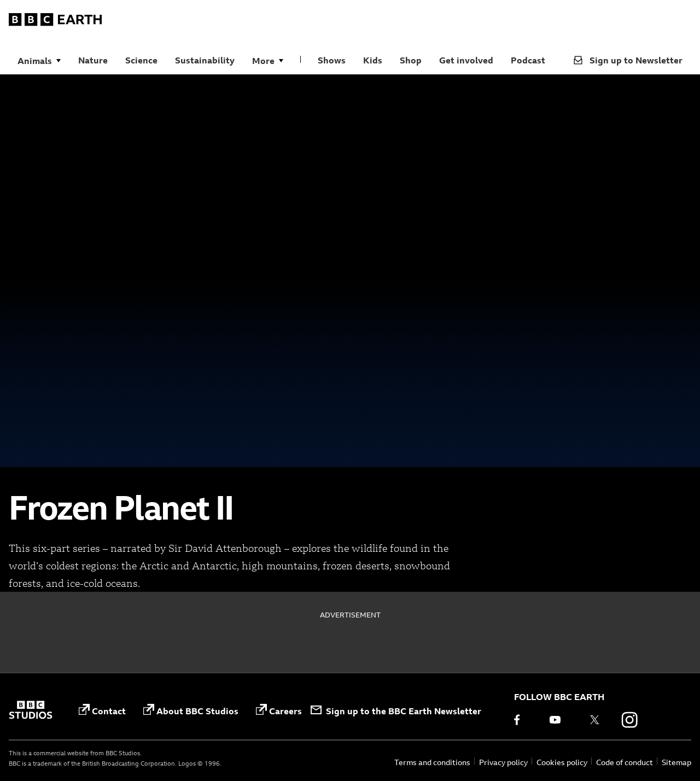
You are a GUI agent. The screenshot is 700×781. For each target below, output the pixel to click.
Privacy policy (503, 762)
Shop (411, 60)
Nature (93, 60)
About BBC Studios (191, 710)
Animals (35, 61)
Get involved (466, 60)
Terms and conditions (432, 762)
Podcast (528, 60)
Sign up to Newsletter (628, 60)
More (263, 61)
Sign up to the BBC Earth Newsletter (396, 711)
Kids (373, 60)
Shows (332, 60)
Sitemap (676, 762)
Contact (102, 710)
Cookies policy (562, 762)
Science (141, 60)
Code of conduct (625, 762)
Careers (279, 710)
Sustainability (205, 60)
